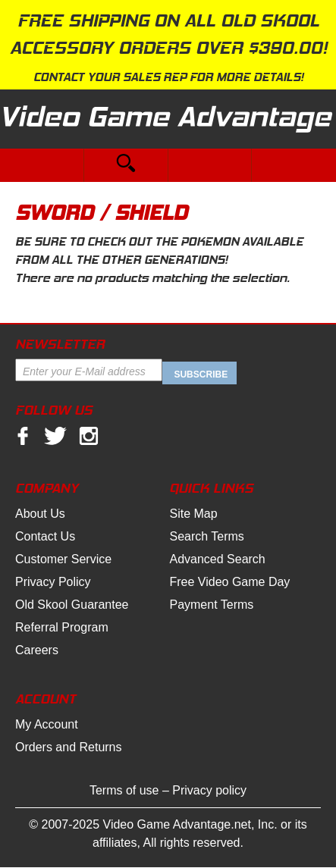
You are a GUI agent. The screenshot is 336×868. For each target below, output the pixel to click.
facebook (23, 436)
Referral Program (62, 627)
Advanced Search (217, 559)
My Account (47, 724)
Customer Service (63, 559)
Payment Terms (211, 605)
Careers (37, 650)
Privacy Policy (53, 582)
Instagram (89, 436)
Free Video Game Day (229, 582)
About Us (40, 514)
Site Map (193, 514)
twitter (55, 436)
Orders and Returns (69, 747)
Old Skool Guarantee (72, 605)
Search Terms (206, 536)
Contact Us (45, 536)
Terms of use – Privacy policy (168, 790)
